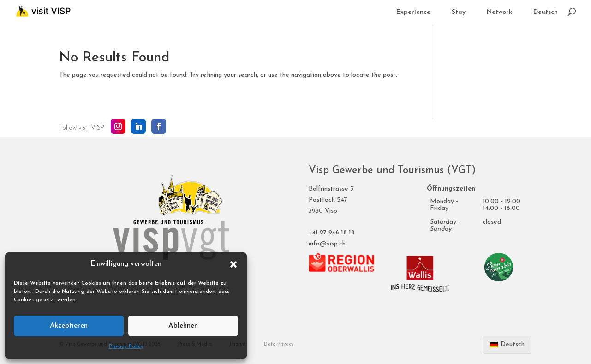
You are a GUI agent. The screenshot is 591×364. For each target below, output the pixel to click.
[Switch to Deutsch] (546, 17)
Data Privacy (279, 345)
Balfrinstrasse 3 (331, 189)
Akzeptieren (69, 326)
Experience (413, 12)
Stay (459, 12)
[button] (233, 264)
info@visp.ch (327, 244)
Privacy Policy (126, 346)
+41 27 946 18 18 (332, 233)
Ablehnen (183, 326)
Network (499, 12)
